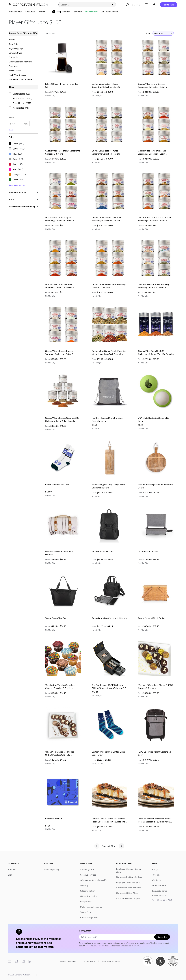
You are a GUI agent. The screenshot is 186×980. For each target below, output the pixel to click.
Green (16, 180)
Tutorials (156, 875)
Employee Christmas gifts (128, 882)
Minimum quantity (17, 192)
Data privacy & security (112, 961)
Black (15, 144)
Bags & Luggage (16, 48)
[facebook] (23, 961)
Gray (15, 159)
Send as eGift (19, 98)
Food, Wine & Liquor (17, 75)
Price (11, 117)
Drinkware (13, 66)
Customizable (19, 94)
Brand (11, 199)
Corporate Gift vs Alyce (127, 893)
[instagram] (16, 961)
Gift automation (88, 891)
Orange (16, 174)
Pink (15, 169)
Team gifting (86, 912)
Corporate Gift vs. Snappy (128, 898)
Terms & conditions (68, 961)
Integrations (86, 901)
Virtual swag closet (89, 917)
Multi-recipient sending (91, 907)
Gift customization (89, 896)
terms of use (126, 943)
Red (15, 164)
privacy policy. (141, 943)
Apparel (12, 40)
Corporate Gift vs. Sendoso (129, 888)
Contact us (157, 880)
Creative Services (88, 875)
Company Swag (15, 53)
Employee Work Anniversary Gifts (129, 870)
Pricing (42, 12)
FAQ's (155, 869)
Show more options (17, 185)
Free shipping (19, 103)
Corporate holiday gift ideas (129, 877)
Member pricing (51, 869)
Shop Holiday (91, 12)
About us (12, 869)
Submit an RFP (159, 885)
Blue (15, 154)
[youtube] (9, 961)
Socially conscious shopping (22, 206)
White (16, 149)
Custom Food (14, 57)
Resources (30, 12)
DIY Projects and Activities (20, 62)
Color (11, 137)
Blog (10, 875)
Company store (87, 869)
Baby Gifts (13, 44)
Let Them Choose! (110, 12)
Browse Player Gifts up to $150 (23, 33)
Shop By (78, 12)
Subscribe (162, 937)
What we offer (15, 12)
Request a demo (160, 891)
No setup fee (18, 108)
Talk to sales (169, 5)
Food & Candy (15, 71)
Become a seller (159, 896)
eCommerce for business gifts (94, 880)
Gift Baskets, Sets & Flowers (21, 79)
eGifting (84, 885)
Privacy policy (89, 961)
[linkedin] (30, 961)
